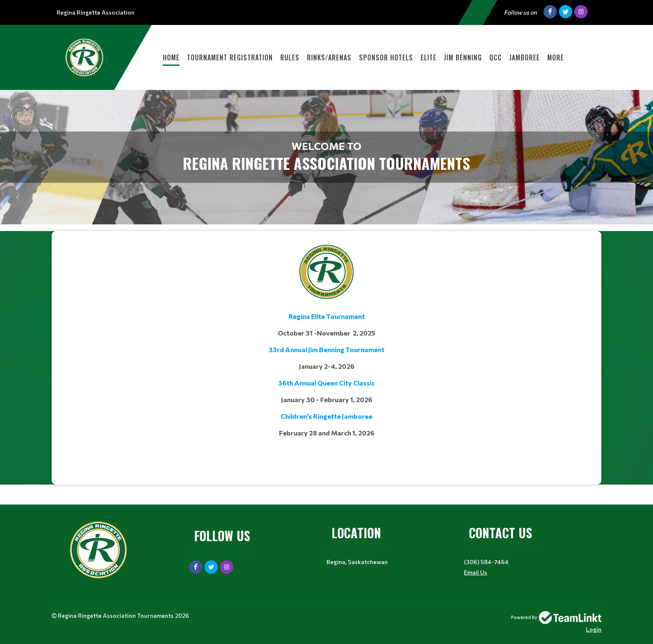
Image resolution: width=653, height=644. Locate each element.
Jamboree (525, 57)
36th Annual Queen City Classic (326, 383)
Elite (429, 57)
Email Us (476, 572)
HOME (171, 57)
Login (594, 629)
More (556, 57)
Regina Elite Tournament (327, 316)
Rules (290, 57)
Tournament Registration (230, 57)
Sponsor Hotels (386, 57)
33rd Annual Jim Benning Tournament (326, 349)
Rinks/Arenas (329, 57)
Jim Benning (463, 57)
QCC (496, 57)
